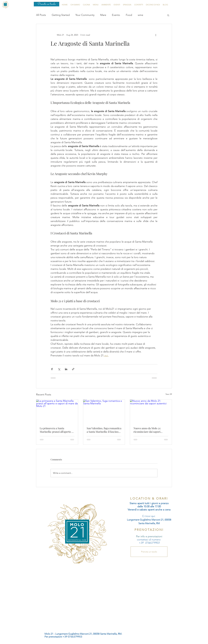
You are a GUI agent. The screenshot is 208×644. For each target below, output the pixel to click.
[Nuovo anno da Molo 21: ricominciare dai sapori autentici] (151, 411)
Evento (116, 15)
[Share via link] (73, 369)
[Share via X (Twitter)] (59, 369)
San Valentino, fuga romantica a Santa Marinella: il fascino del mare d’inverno (104, 430)
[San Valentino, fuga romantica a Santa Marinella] (104, 411)
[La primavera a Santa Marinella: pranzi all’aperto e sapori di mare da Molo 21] (57, 411)
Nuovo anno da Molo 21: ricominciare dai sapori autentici (147, 430)
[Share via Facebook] (52, 369)
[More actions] (156, 35)
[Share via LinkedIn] (66, 369)
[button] (168, 15)
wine (140, 15)
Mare (103, 15)
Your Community (85, 15)
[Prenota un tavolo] (47, 4)
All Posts (41, 15)
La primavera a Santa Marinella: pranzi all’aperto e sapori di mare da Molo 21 (56, 430)
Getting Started (61, 15)
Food (129, 15)
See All (169, 394)
